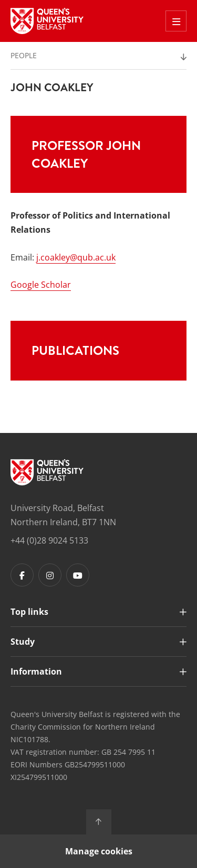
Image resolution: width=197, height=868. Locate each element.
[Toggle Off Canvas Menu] (176, 21)
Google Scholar (41, 285)
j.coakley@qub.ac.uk (76, 257)
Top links (29, 612)
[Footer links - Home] (47, 472)
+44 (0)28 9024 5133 (49, 540)
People (24, 55)
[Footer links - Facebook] (22, 575)
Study (23, 642)
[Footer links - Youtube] (78, 575)
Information (36, 671)
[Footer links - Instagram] (50, 575)
